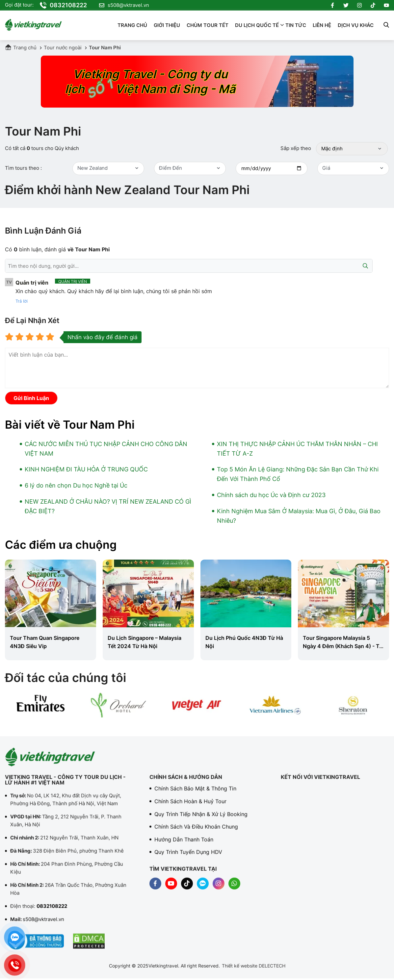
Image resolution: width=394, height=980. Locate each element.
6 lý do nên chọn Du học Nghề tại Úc (76, 485)
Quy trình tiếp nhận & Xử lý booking (201, 820)
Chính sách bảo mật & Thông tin (195, 794)
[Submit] (365, 266)
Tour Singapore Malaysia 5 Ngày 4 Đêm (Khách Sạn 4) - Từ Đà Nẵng (343, 646)
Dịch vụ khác (356, 25)
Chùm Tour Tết (208, 25)
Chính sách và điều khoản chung (196, 833)
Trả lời (22, 301)
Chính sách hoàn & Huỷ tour (190, 807)
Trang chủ (132, 25)
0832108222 (63, 5)
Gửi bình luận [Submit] (31, 398)
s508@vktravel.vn (124, 5)
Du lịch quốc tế (257, 25)
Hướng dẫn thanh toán (184, 845)
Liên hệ (322, 25)
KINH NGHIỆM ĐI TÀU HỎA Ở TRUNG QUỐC (86, 469)
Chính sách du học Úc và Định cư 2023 (271, 495)
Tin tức (296, 25)
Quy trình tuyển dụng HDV (188, 858)
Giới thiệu (167, 25)
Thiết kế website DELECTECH (254, 966)
